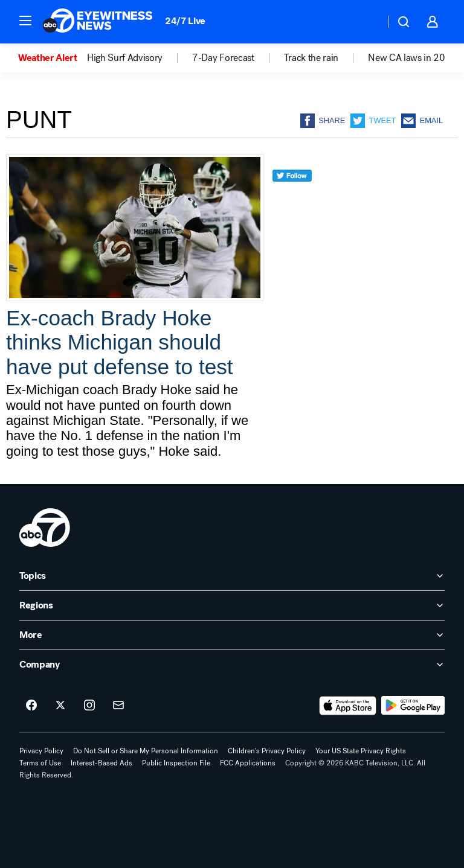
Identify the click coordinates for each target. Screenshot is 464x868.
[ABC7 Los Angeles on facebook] (31, 706)
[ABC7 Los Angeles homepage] (98, 22)
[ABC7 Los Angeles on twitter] (60, 706)
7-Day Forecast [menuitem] (223, 58)
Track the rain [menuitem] (311, 58)
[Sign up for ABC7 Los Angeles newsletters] (118, 706)
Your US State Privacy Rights (361, 751)
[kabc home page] (45, 528)
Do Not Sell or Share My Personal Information (146, 751)
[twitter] (292, 198)
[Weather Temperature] (366, 22)
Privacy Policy (41, 751)
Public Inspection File (176, 763)
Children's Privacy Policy (267, 751)
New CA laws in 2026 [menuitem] (412, 58)
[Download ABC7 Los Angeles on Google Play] (413, 706)
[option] (53, 58)
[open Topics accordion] (232, 576)
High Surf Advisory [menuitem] (125, 58)
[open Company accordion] (232, 665)
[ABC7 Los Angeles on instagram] (89, 706)
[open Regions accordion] (232, 605)
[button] (25, 21)
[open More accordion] (232, 635)
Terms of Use (40, 763)
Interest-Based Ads (101, 763)
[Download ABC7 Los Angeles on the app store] (348, 706)
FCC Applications (248, 763)
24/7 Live (185, 21)
